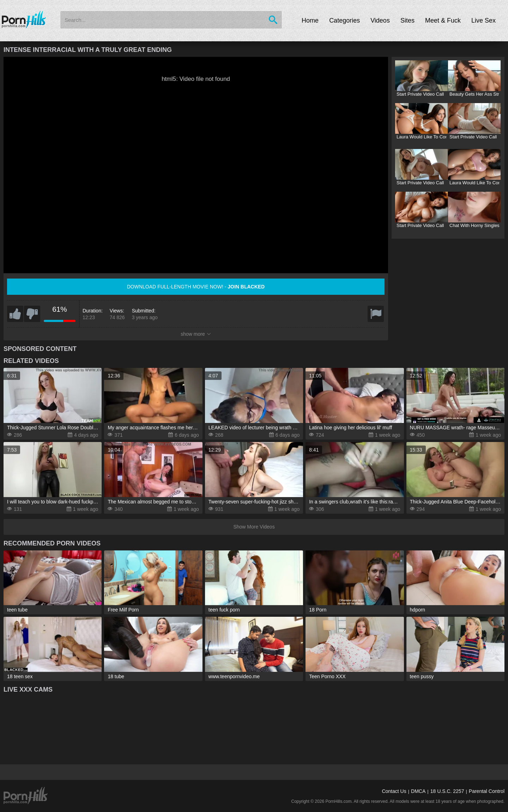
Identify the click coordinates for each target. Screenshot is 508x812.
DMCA (418, 791)
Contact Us (394, 791)
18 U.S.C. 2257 (447, 791)
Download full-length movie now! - (196, 287)
